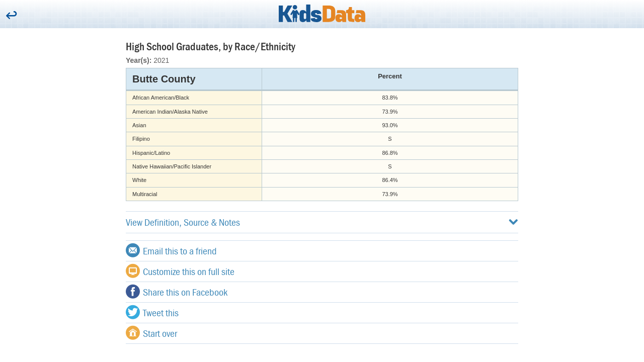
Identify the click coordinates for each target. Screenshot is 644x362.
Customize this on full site (180, 271)
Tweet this (152, 312)
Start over (151, 333)
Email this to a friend (171, 250)
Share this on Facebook (177, 292)
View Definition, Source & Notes (322, 222)
